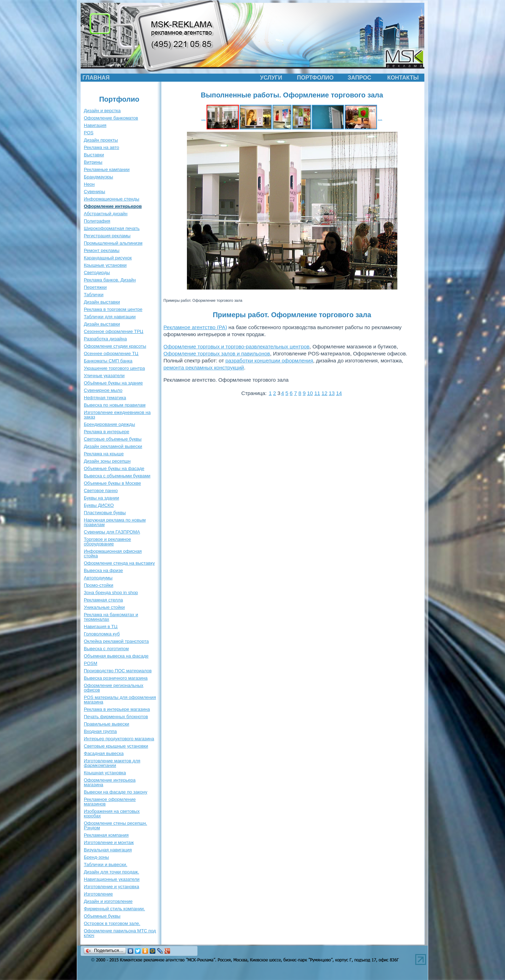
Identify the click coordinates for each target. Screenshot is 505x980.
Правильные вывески (106, 724)
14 (339, 393)
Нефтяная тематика (105, 398)
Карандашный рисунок (108, 258)
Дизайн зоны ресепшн (107, 461)
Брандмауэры (98, 177)
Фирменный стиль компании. (114, 909)
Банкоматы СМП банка (108, 361)
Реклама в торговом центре (113, 309)
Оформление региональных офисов (114, 688)
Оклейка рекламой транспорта (116, 641)
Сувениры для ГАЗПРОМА (112, 532)
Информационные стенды (112, 199)
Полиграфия (97, 221)
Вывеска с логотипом (106, 649)
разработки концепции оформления (269, 360)
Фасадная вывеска (104, 753)
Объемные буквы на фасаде (114, 468)
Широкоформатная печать (112, 228)
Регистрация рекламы (107, 236)
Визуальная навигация (108, 850)
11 (317, 393)
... (204, 118)
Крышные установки (105, 265)
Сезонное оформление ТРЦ (113, 331)
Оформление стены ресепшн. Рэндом (115, 825)
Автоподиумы (98, 578)
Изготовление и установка (112, 887)
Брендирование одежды (109, 424)
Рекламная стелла (103, 600)
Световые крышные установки (116, 746)
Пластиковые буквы (105, 513)
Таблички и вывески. (106, 865)
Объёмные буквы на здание (113, 383)
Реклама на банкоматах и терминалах (111, 617)
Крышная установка (105, 773)
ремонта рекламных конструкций (204, 367)
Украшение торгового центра (114, 368)
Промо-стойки (99, 585)
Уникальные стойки (104, 607)
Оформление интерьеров (113, 206)
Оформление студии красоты (115, 346)
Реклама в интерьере (106, 432)
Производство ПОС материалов (118, 671)
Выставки (94, 155)
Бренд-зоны (96, 857)
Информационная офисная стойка (113, 553)
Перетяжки (95, 287)
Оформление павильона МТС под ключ (120, 933)
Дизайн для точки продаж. (112, 872)
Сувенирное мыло (103, 390)
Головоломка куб (102, 634)
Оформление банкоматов (111, 118)
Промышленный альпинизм (113, 243)
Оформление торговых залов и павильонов (217, 353)
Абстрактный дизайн (106, 214)
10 (310, 393)
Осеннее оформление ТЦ (111, 353)
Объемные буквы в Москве (112, 483)
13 (332, 393)
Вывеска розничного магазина (116, 678)
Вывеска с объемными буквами (117, 476)
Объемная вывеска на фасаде (116, 656)
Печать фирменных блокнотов (116, 717)
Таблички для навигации (110, 317)
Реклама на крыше (104, 454)
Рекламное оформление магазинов (110, 802)
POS (89, 133)
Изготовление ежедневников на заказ (117, 415)
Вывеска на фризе (103, 570)
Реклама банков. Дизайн (110, 280)
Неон (89, 184)
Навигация (95, 125)
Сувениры (95, 192)
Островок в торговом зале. (112, 923)
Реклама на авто (102, 147)
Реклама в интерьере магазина (117, 709)
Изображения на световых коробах (112, 814)
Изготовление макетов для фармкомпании (112, 763)
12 (325, 393)
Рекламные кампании (107, 169)
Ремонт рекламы (102, 250)
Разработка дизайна (105, 339)
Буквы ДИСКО (99, 505)
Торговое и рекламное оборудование (107, 542)
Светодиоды (97, 273)
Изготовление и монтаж (109, 842)
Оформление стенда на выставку (119, 563)
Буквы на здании (102, 498)
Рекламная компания (106, 835)
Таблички (94, 295)
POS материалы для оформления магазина (120, 700)
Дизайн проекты (101, 140)
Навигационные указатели (112, 879)
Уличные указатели (104, 376)
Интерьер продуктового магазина (119, 739)
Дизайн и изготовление (108, 901)
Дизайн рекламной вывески (113, 446)
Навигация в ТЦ (101, 627)
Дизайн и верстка (102, 111)
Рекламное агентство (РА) (195, 327)
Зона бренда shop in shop (111, 593)
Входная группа (100, 731)
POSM (90, 663)
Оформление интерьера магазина (110, 782)
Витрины (93, 162)
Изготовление (98, 894)
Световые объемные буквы (113, 439)
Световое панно (101, 491)
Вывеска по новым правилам (115, 405)
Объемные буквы (102, 916)
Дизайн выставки (102, 302)
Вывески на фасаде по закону (116, 792)
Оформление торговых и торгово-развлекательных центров (237, 346)
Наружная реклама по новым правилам (115, 522)
